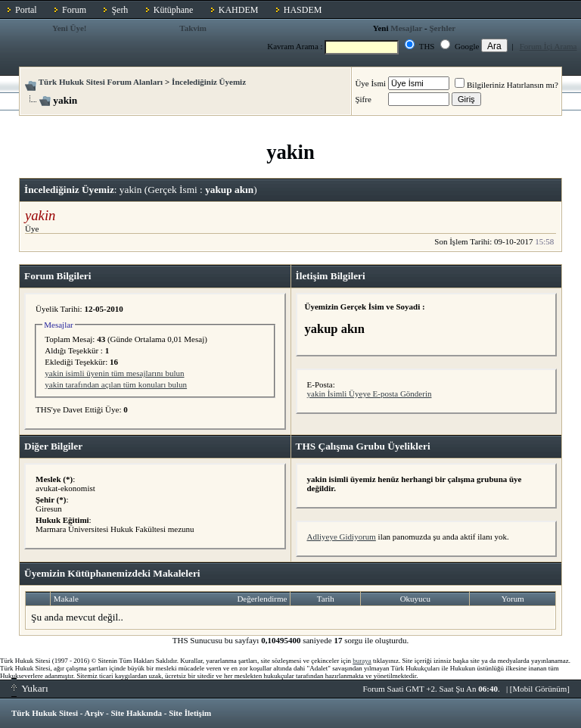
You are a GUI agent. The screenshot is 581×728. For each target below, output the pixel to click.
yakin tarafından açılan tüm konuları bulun (116, 384)
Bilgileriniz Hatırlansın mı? (506, 85)
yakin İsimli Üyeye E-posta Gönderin (370, 394)
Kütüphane (174, 10)
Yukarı (30, 688)
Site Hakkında (136, 713)
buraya (362, 661)
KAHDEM (239, 10)
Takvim (193, 28)
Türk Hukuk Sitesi (45, 713)
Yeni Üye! (70, 28)
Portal (26, 10)
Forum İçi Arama (548, 46)
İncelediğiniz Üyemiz (209, 82)
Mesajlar (406, 28)
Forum (74, 10)
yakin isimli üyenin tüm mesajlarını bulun (114, 373)
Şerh (120, 10)
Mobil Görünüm (540, 689)
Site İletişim (190, 713)
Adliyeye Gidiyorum (342, 537)
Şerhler (442, 28)
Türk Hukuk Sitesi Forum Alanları (101, 82)
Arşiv (95, 713)
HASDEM (303, 10)
